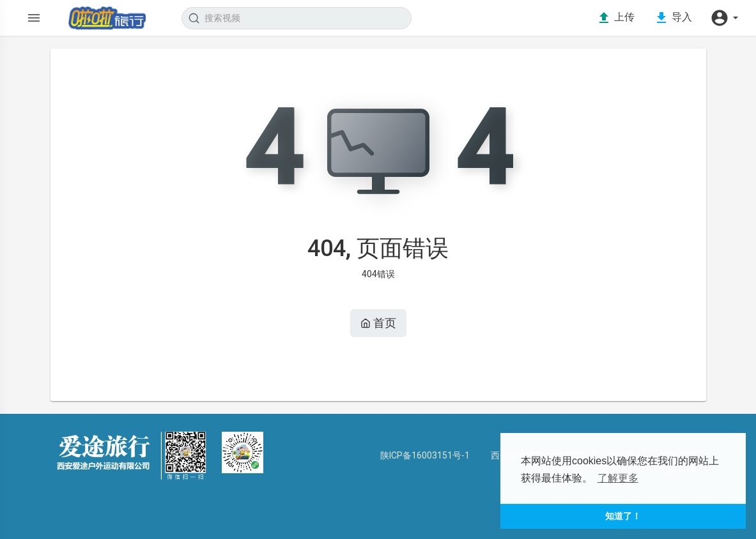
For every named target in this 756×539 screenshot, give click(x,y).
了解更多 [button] (618, 478)
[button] (724, 18)
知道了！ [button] (623, 516)
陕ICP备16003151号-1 (425, 455)
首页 (378, 323)
